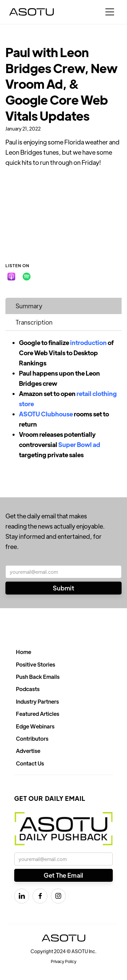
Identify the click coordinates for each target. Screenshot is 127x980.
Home (24, 652)
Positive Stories (36, 664)
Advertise (28, 751)
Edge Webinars (35, 726)
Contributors (32, 738)
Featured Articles (38, 714)
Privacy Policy (64, 961)
